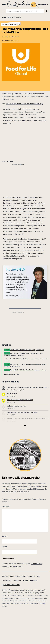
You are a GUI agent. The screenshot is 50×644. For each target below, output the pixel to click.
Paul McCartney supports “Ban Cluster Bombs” (22, 412)
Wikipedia (9, 161)
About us (5, 576)
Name (4, 536)
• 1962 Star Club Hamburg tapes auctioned (28, 370)
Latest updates (21, 576)
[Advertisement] (18, 327)
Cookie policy (7, 580)
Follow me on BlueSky (11, 585)
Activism (7, 37)
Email (4, 547)
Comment (6, 506)
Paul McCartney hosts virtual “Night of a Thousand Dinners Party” (28, 418)
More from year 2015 (12, 374)
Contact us (17, 580)
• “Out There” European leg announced (27, 350)
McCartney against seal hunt (16, 406)
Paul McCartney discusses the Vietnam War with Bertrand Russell (28, 387)
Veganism (15, 37)
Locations (31, 576)
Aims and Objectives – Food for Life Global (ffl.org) (24, 104)
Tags (38, 576)
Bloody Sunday (12, 393)
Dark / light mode (30, 580)
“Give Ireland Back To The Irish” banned (20, 400)
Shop (12, 576)
